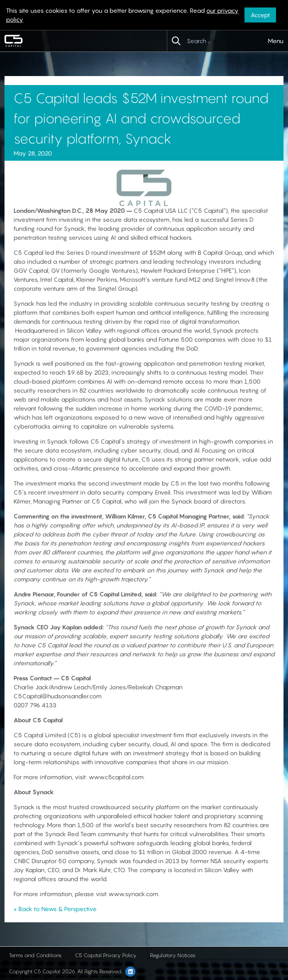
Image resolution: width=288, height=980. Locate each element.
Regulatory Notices (173, 955)
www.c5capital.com (116, 777)
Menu (276, 41)
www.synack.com (133, 894)
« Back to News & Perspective (55, 909)
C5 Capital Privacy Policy (106, 955)
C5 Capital (148, 211)
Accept (260, 15)
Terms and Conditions (35, 955)
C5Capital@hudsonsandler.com (58, 696)
